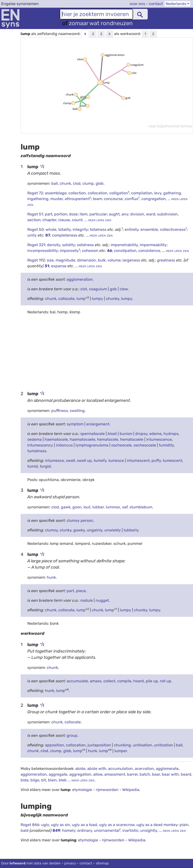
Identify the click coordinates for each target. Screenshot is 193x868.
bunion (126, 434)
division (137, 214)
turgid (45, 466)
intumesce (55, 461)
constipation (125, 251)
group (72, 735)
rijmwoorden (107, 790)
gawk (66, 507)
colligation (119, 193)
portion (61, 214)
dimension (87, 260)
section (34, 220)
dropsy (141, 434)
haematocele (56, 439)
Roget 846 (30, 825)
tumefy (100, 461)
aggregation (80, 774)
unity (32, 235)
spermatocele (93, 434)
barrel (132, 774)
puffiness (60, 411)
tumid (33, 466)
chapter (49, 220)
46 (109, 251)
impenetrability (124, 245)
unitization (164, 745)
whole (51, 229)
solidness (86, 245)
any (125, 214)
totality (64, 229)
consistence (149, 251)
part (49, 214)
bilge (35, 780)
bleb (63, 780)
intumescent (138, 461)
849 (56, 830)
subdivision (167, 214)
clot (84, 289)
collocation (98, 193)
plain (184, 825)
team (97, 199)
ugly (45, 825)
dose (73, 214)
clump (88, 183)
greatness (167, 260)
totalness (99, 229)
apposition (55, 745)
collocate (66, 299)
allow (98, 774)
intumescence (159, 439)
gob (113, 289)
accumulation (120, 769)
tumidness (37, 451)
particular (98, 214)
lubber (98, 507)
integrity (80, 229)
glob (100, 183)
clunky (66, 530)
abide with (97, 769)
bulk (102, 260)
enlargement (98, 424)
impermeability (153, 245)
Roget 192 (36, 260)
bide (25, 780)
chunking (122, 745)
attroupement (77, 199)
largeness (132, 260)
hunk (51, 577)
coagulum (98, 289)
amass (96, 681)
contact (156, 4)
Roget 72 (35, 193)
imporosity (69, 251)
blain (52, 780)
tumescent (173, 461)
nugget (102, 600)
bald (25, 830)
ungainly (95, 530)
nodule (87, 600)
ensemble (149, 229)
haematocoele (82, 439)
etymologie (82, 790)
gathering (172, 193)
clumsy (51, 530)
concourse (113, 199)
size (50, 260)
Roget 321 (36, 245)
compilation (142, 193)
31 (47, 266)
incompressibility (43, 251)
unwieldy (113, 530)
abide (80, 769)
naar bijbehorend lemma (170, 126)
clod (77, 183)
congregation (154, 199)
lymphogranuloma (92, 445)
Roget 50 (35, 229)
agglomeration (80, 279)
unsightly (149, 830)
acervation (144, 769)
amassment (115, 774)
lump (81, 299)
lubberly (131, 530)
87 (48, 235)
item (84, 214)
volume (114, 260)
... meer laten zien (97, 220)
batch (145, 774)
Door (31, 863)
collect (109, 681)
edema (155, 434)
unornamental (107, 830)
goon (77, 507)
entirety (132, 229)
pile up (152, 681)
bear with (170, 774)
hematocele (108, 439)
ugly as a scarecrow (117, 825)
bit (44, 780)
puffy (156, 461)
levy (158, 193)
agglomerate (167, 769)
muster (57, 199)
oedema (35, 439)
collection (77, 193)
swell (70, 461)
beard (186, 774)
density (54, 245)
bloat (112, 434)
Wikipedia (131, 790)
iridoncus (64, 445)
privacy (70, 863)
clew (124, 289)
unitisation (142, 745)
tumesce (116, 461)
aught (114, 214)
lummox (113, 507)
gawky (79, 530)
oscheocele (121, 445)
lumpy (97, 299)
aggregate (58, 774)
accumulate (77, 681)
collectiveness (173, 229)
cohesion (91, 251)
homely (69, 830)
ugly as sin (60, 825)
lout (87, 507)
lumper (121, 751)
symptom (75, 424)
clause (64, 220)
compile (124, 681)
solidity (69, 245)
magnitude (65, 260)
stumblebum (141, 507)
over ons (137, 4)
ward (151, 214)
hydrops (171, 434)
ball (55, 183)
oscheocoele (145, 445)
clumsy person (80, 520)
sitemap (102, 863)
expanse (59, 266)
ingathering (38, 199)
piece (81, 591)
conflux (132, 199)
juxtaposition (99, 745)
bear (156, 774)
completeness (65, 235)
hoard (139, 681)
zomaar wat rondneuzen (101, 23)
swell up (84, 461)
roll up (166, 681)
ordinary (85, 830)
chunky (113, 299)
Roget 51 (35, 214)
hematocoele (132, 439)
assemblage (56, 193)
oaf (125, 507)
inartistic (130, 830)
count (77, 220)
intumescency (40, 445)
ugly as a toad (85, 825)
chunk (65, 183)
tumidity (166, 445)
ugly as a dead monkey (157, 825)
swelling (77, 411)
